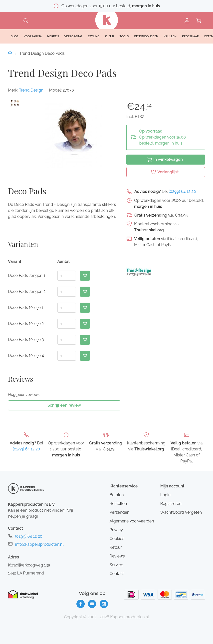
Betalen (116, 495)
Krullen (170, 36)
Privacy (116, 530)
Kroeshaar (190, 36)
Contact (117, 574)
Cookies (117, 539)
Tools (124, 36)
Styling (94, 36)
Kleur (109, 36)
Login (165, 495)
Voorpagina (33, 36)
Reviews (117, 556)
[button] (15, 104)
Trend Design (31, 90)
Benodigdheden (146, 36)
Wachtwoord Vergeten (181, 512)
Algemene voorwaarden (132, 521)
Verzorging (73, 36)
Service (116, 565)
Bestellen (118, 504)
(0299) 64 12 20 (182, 191)
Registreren (171, 504)
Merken (53, 36)
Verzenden (119, 512)
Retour (115, 547)
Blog (14, 36)
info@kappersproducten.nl (39, 544)
